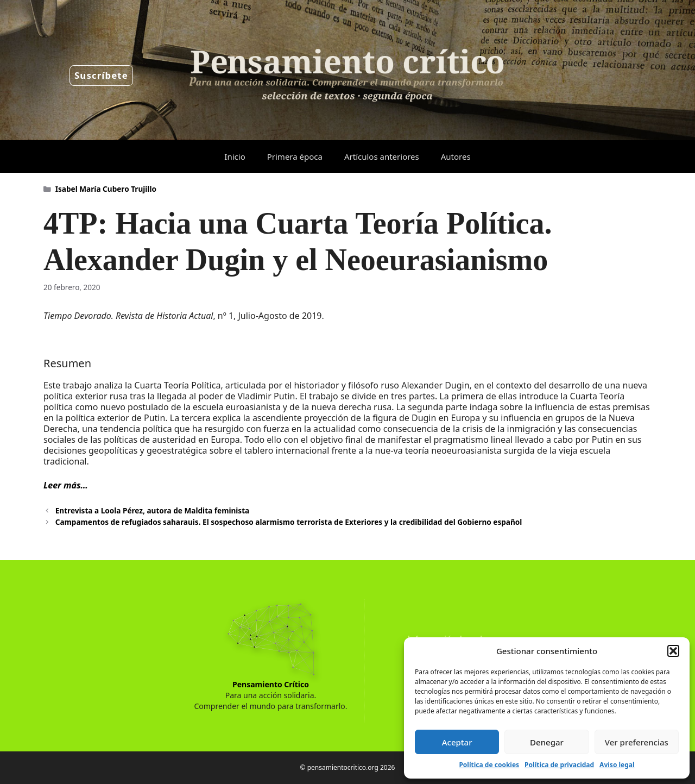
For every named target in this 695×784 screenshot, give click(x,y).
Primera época (295, 156)
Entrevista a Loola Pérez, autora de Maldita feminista (152, 510)
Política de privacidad (559, 765)
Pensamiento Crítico (271, 684)
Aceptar (457, 742)
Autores (456, 156)
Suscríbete (101, 75)
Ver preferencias (637, 742)
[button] (673, 651)
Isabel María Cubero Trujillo (106, 189)
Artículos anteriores (382, 156)
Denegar (547, 742)
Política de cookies (489, 765)
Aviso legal (617, 765)
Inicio (235, 156)
